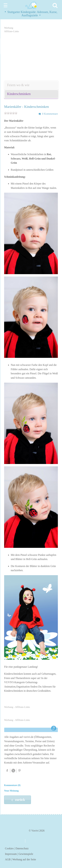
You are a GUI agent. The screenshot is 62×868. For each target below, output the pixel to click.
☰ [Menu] (6, 5)
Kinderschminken (19, 94)
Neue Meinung (11, 791)
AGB (8, 859)
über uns (13, 841)
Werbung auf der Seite (24, 859)
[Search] (56, 5)
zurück (18, 800)
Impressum (11, 854)
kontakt (33, 841)
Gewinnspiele (26, 854)
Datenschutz (22, 848)
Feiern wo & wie (18, 85)
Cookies (9, 848)
